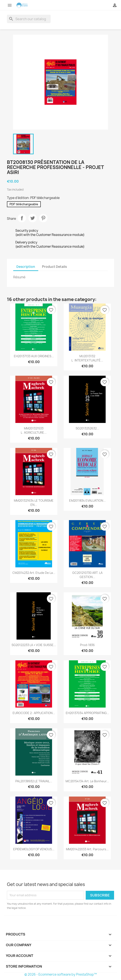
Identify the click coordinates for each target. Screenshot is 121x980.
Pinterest (43, 218)
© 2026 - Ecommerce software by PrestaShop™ (61, 974)
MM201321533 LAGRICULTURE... (34, 430)
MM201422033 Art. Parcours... (87, 849)
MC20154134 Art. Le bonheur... (87, 781)
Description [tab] (26, 267)
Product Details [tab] (54, 267)
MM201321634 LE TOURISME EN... (34, 503)
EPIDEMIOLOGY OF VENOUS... (34, 849)
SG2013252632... (87, 428)
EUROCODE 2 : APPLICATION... (34, 713)
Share (22, 218)
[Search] (29, 19)
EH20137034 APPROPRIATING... (87, 713)
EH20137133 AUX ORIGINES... (34, 356)
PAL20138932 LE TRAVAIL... (34, 781)
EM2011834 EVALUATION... (87, 500)
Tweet (33, 218)
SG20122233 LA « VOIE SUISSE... (34, 645)
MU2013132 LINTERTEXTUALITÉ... (87, 358)
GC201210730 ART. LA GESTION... (87, 575)
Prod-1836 (87, 645)
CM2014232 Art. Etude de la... (34, 573)
